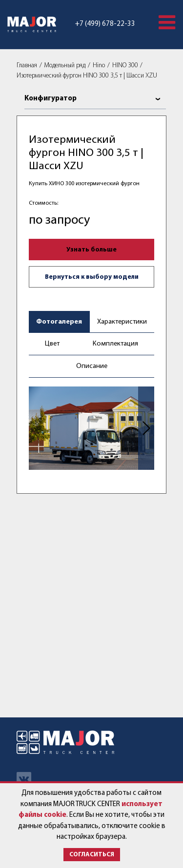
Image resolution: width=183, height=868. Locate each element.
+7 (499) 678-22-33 (105, 24)
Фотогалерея (59, 322)
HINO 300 (125, 66)
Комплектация (115, 344)
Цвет (52, 344)
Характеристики (122, 322)
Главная (27, 66)
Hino (99, 66)
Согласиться (92, 855)
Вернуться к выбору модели (92, 277)
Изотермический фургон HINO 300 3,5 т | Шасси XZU (87, 76)
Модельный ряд (65, 66)
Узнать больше (91, 250)
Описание (92, 366)
